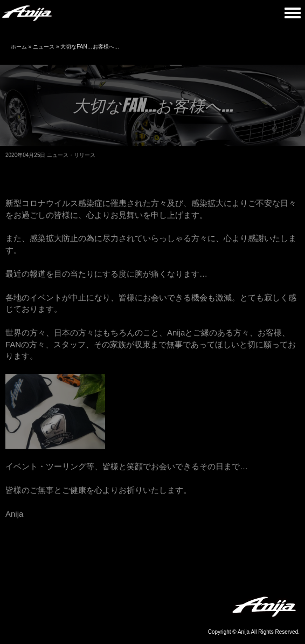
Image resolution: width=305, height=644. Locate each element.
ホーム (19, 47)
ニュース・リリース (71, 155)
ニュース (44, 47)
